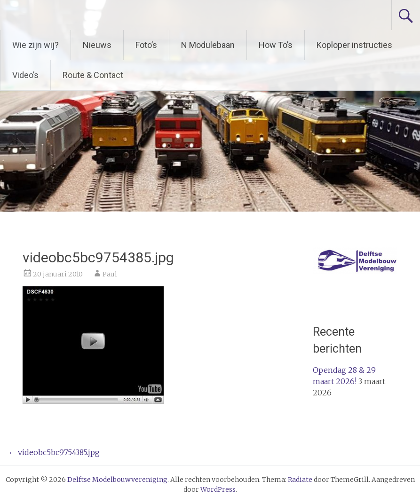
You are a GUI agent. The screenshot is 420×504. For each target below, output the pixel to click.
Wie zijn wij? (36, 45)
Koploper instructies (354, 45)
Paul (110, 274)
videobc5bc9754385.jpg (54, 452)
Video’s (25, 75)
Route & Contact (93, 75)
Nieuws (97, 45)
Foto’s (146, 45)
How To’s (276, 45)
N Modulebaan (208, 45)
